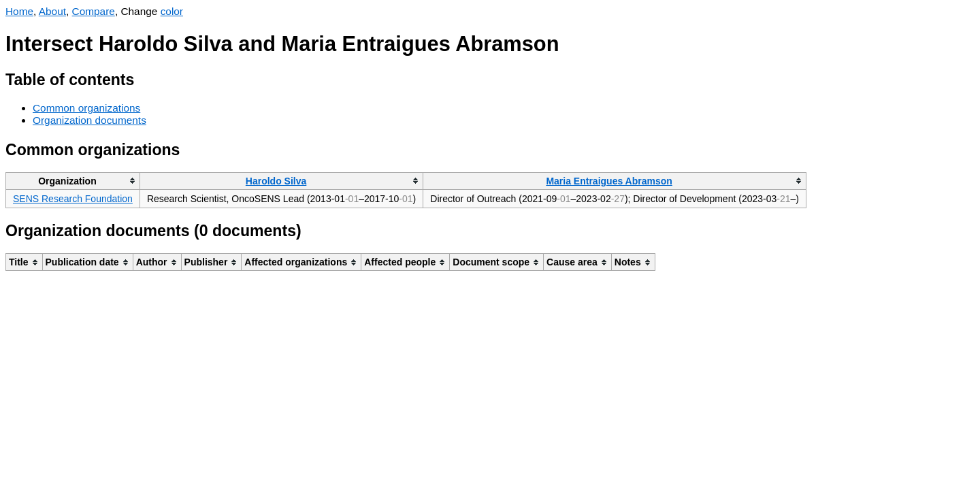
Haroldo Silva (276, 181)
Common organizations (86, 108)
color (172, 11)
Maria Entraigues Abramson (609, 181)
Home (19, 11)
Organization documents (89, 120)
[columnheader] (73, 181)
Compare (94, 11)
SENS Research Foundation (73, 199)
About (52, 11)
